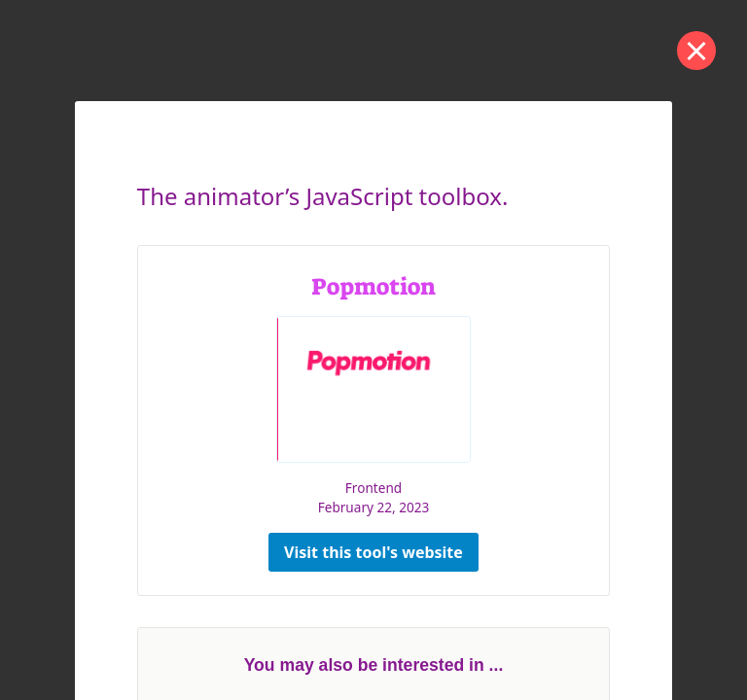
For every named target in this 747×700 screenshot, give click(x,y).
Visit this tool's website (373, 552)
